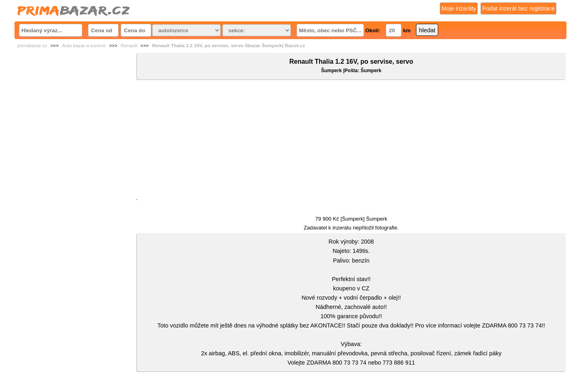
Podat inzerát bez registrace (518, 8)
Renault (129, 46)
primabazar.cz (32, 46)
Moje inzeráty (459, 8)
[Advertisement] (351, 141)
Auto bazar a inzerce (84, 46)
